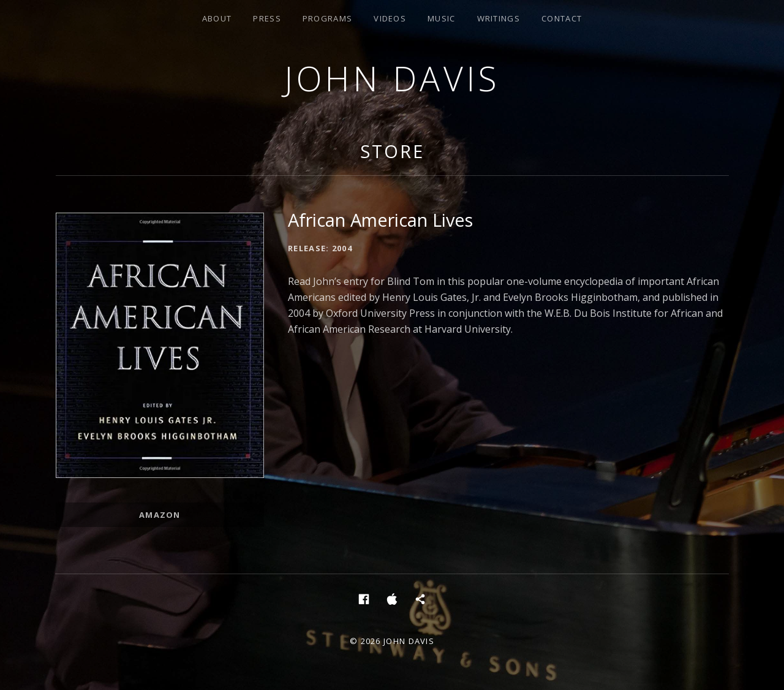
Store (392, 151)
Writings (499, 18)
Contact (562, 18)
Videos (390, 18)
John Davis (392, 78)
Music (442, 18)
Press (267, 18)
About (217, 18)
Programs (327, 18)
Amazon (160, 515)
